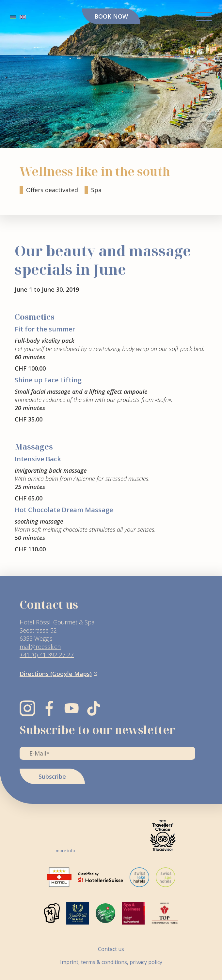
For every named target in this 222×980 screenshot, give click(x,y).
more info (65, 850)
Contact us (111, 949)
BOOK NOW (111, 16)
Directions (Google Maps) (56, 674)
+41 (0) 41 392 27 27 (47, 655)
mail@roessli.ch (40, 647)
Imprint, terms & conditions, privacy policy (111, 962)
